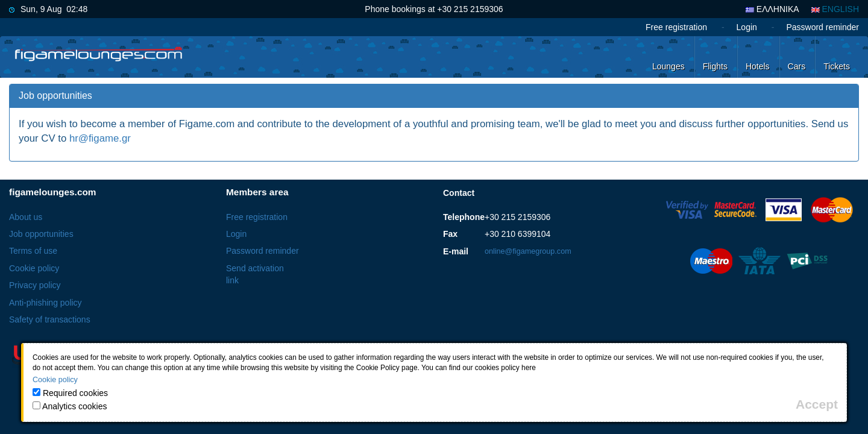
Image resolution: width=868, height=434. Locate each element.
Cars (797, 66)
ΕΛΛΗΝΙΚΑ (772, 9)
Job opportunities (41, 234)
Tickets (837, 66)
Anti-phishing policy (46, 303)
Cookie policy (34, 268)
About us (26, 217)
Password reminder (822, 27)
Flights (715, 66)
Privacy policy (35, 285)
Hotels (758, 66)
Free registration (676, 27)
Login (747, 27)
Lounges (668, 66)
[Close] (817, 404)
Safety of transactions (50, 319)
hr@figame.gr (100, 138)
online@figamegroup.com (528, 251)
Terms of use (33, 251)
